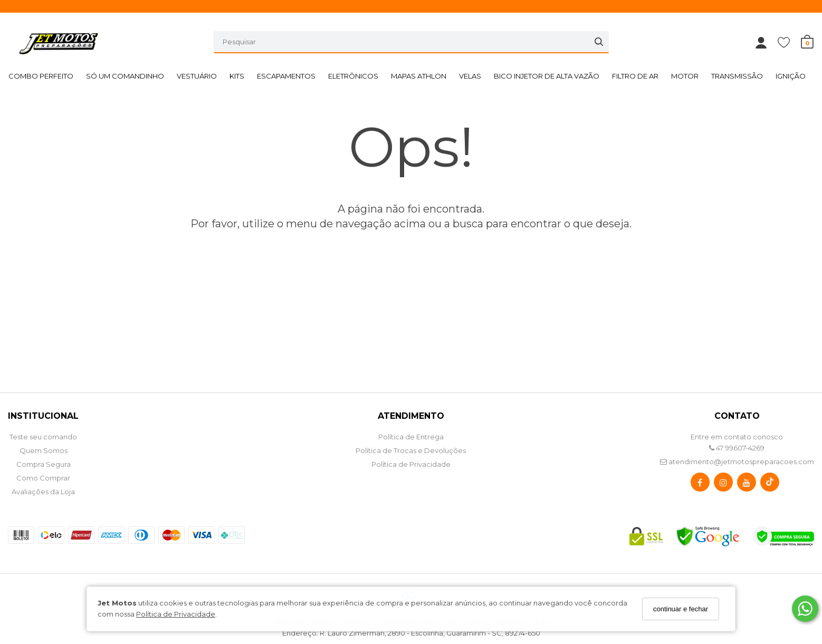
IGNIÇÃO (791, 76)
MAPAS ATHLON (419, 76)
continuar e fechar (681, 609)
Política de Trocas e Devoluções (411, 450)
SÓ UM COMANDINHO (125, 76)
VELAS (470, 76)
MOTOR (685, 76)
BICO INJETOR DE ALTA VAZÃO (547, 76)
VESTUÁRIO (197, 76)
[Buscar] (599, 42)
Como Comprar (43, 478)
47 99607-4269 (737, 448)
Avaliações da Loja (43, 492)
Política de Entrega (411, 437)
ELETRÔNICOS (353, 76)
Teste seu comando (43, 437)
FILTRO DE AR (635, 76)
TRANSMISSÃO (737, 76)
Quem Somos (44, 450)
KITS (237, 76)
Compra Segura (44, 464)
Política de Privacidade (176, 614)
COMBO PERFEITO (41, 76)
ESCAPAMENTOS (286, 76)
